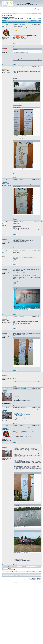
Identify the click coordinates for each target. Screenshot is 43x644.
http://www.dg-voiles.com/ (18, 399)
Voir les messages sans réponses (7, 12)
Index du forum (4, 13)
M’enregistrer (9, 8)
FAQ (34, 8)
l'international (14, 13)
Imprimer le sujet (5, 21)
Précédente (33, 18)
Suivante (40, 18)
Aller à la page (29, 18)
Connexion (4, 8)
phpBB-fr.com (24, 585)
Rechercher (39, 8)
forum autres (9, 13)
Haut (3, 44)
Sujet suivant (39, 21)
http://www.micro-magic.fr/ (21, 417)
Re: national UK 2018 (22, 24)
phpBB (18, 584)
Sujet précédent (34, 21)
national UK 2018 (7, 15)
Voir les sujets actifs (16, 12)
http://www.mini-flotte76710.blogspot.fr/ (23, 415)
